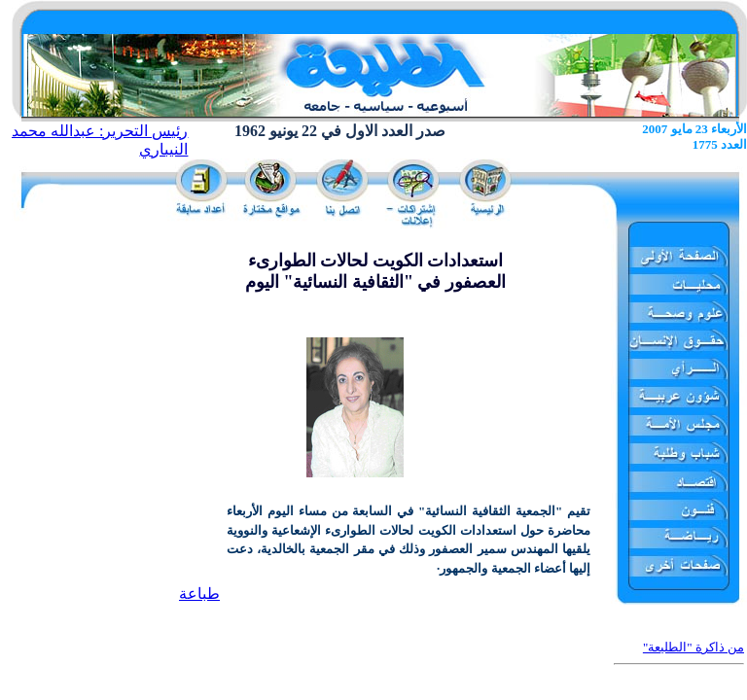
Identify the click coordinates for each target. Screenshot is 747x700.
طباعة (199, 594)
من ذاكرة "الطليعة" (694, 647)
